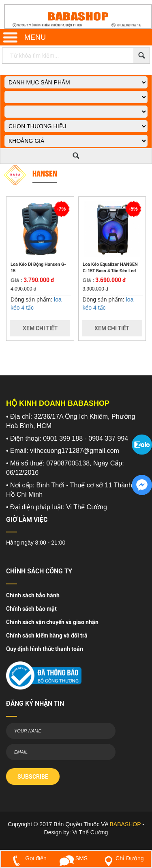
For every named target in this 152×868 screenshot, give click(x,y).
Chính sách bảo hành (33, 595)
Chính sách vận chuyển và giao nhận (52, 622)
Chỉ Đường (122, 858)
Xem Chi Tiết (40, 328)
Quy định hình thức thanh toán (45, 649)
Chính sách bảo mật (31, 609)
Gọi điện (28, 858)
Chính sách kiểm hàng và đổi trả (47, 635)
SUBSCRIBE (33, 777)
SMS (74, 858)
